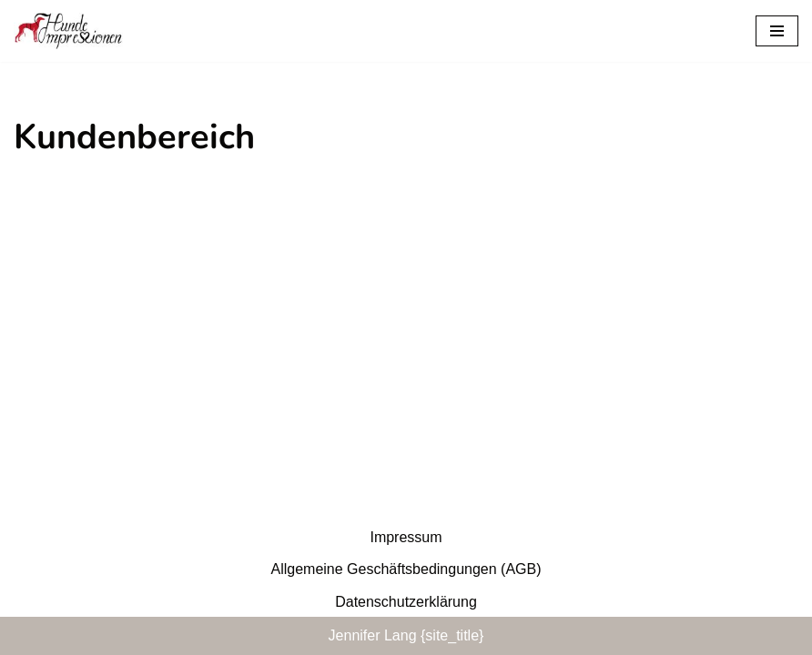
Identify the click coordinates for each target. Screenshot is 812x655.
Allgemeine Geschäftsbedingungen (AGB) (406, 569)
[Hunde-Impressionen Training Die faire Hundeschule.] (68, 31)
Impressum (406, 537)
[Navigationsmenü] (777, 31)
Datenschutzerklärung (406, 602)
